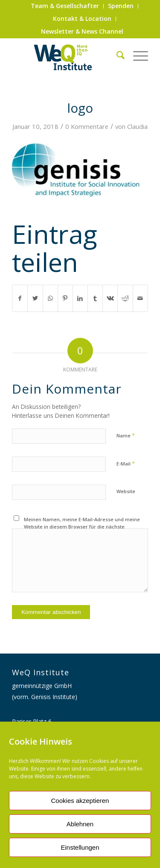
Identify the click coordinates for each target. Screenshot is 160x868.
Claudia (137, 126)
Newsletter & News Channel (82, 31)
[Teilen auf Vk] (110, 298)
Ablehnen (80, 824)
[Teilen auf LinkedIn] (80, 298)
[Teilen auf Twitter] (35, 298)
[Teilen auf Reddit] (125, 298)
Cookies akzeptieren (80, 801)
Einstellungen (80, 847)
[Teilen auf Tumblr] (95, 298)
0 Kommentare (87, 126)
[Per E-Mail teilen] (140, 298)
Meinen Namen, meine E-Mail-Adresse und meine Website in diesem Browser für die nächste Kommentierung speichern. (82, 526)
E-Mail (126, 463)
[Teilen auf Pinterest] (65, 298)
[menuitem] (65, 6)
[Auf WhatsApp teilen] (50, 298)
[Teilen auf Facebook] (20, 298)
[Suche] (116, 55)
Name (126, 435)
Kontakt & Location (82, 19)
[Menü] (136, 55)
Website (126, 491)
